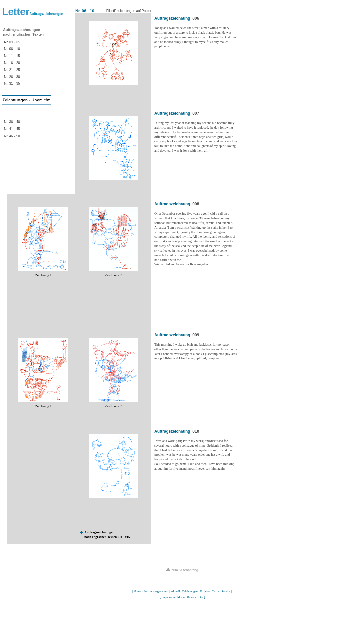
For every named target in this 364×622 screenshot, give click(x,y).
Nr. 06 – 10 (12, 49)
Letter (33, 11)
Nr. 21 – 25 (12, 70)
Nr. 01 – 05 (12, 42)
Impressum (168, 597)
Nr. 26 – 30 (12, 77)
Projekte (205, 591)
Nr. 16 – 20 (12, 63)
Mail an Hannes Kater (190, 597)
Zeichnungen (190, 591)
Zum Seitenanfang (182, 570)
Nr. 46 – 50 (12, 136)
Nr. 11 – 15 (12, 56)
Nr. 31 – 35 (12, 84)
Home (137, 591)
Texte (216, 591)
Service (226, 591)
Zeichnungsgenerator (156, 591)
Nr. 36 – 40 (12, 122)
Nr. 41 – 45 (12, 129)
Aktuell (175, 591)
